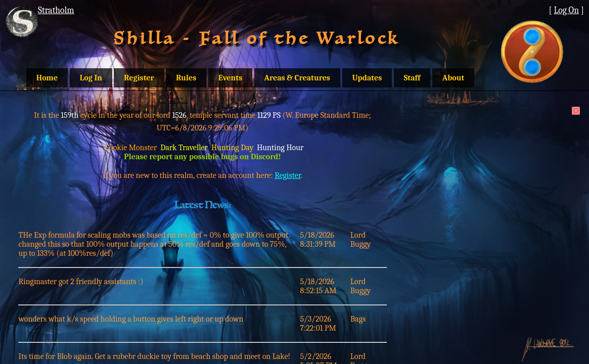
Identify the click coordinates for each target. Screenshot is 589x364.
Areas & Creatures (297, 78)
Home (47, 78)
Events (230, 78)
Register (139, 78)
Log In (91, 78)
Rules (186, 78)
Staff (412, 78)
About (454, 78)
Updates (367, 78)
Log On (566, 10)
